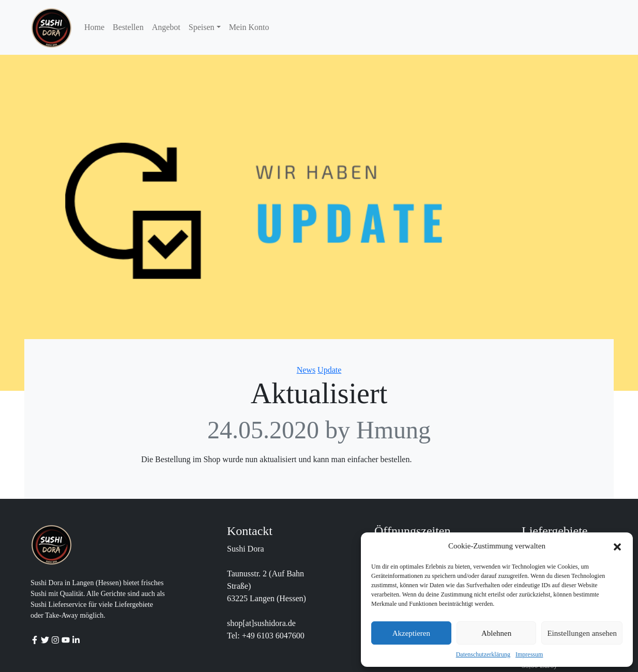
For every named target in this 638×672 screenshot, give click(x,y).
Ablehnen (496, 633)
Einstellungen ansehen (582, 633)
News (306, 370)
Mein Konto (249, 27)
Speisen (202, 27)
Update (329, 370)
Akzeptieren (411, 633)
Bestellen (128, 27)
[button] (617, 546)
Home (94, 27)
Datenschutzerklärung (483, 654)
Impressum (529, 654)
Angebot (166, 27)
